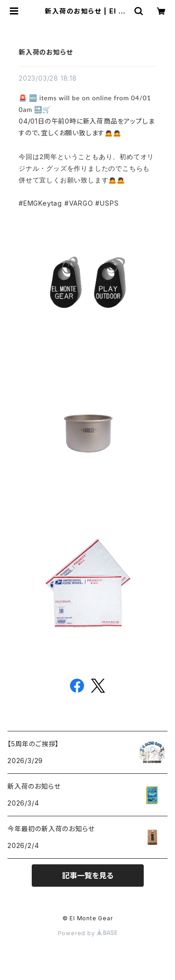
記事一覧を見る (88, 876)
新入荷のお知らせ (45, 52)
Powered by (88, 933)
